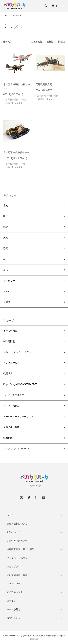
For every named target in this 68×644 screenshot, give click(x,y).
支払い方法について (17, 541)
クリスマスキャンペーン (16, 449)
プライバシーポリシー (18, 558)
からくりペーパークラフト (17, 352)
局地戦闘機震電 (44, 84)
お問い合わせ (14, 618)
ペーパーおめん (11, 406)
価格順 (50, 42)
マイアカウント (15, 592)
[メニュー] (63, 6)
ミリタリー (17, 15)
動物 (6, 227)
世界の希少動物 (11, 427)
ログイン (11, 601)
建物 (6, 216)
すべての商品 (10, 331)
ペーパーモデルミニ (14, 395)
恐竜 (6, 248)
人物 (6, 238)
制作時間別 (9, 341)
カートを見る (14, 609)
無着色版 (8, 438)
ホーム (6, 15)
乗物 (6, 205)
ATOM (16, 584)
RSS (9, 584)
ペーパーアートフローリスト (18, 417)
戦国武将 (8, 373)
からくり (8, 270)
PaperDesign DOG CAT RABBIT (20, 384)
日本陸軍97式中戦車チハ (16, 152)
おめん (7, 291)
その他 (7, 302)
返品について (14, 532)
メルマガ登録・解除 (17, 575)
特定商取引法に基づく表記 (21, 549)
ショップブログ (15, 567)
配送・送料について (17, 524)
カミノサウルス (11, 363)
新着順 (61, 42)
